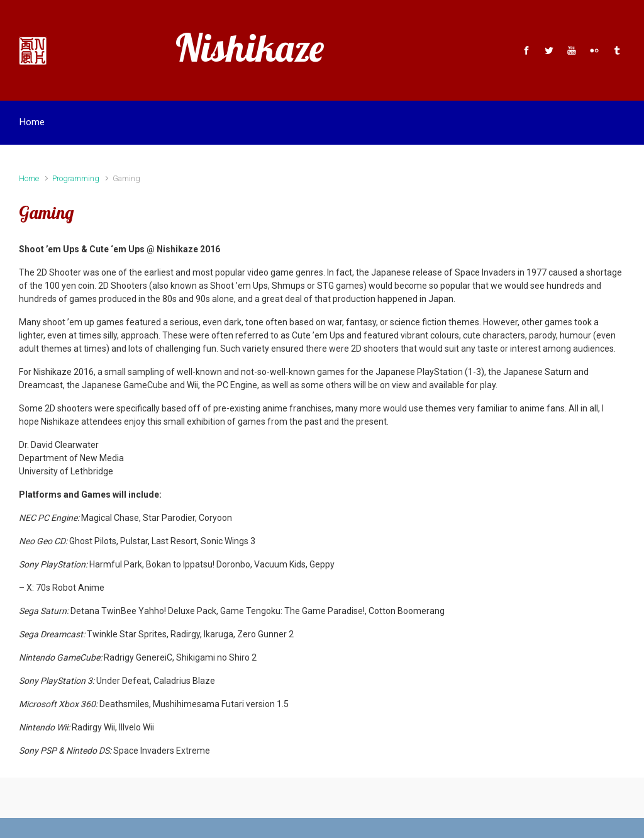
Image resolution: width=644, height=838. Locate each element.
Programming (76, 178)
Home (29, 178)
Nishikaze (250, 47)
